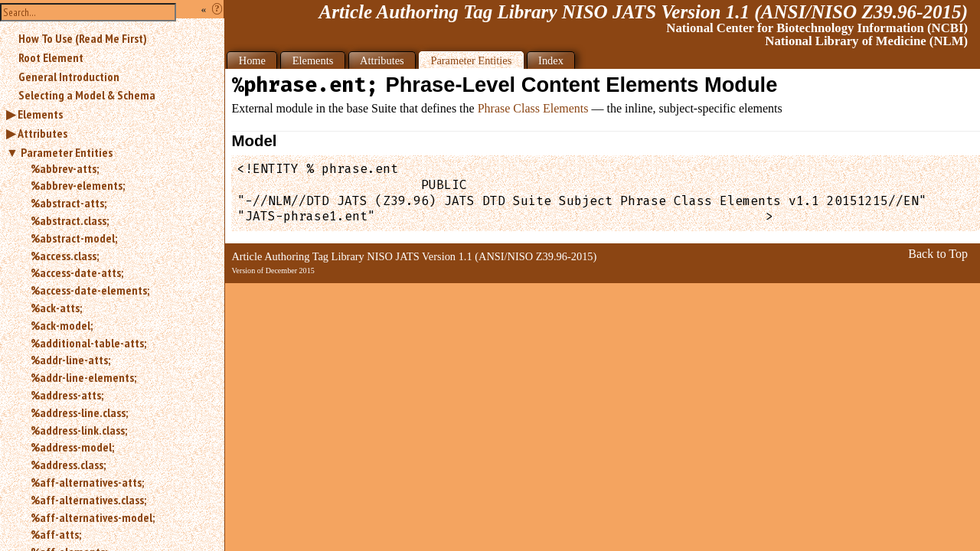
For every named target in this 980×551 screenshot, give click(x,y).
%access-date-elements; (90, 290)
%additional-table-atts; (88, 343)
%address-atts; (67, 395)
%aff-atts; (56, 534)
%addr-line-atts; (70, 360)
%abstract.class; (70, 220)
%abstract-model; (74, 238)
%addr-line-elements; (83, 377)
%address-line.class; (79, 412)
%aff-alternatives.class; (88, 500)
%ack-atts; (56, 308)
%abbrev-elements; (78, 185)
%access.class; (65, 256)
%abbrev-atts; (65, 168)
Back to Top (938, 254)
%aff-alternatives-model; (93, 517)
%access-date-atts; (77, 272)
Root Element (51, 57)
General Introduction (69, 77)
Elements (40, 114)
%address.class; (68, 465)
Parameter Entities (67, 152)
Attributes (42, 133)
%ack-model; (62, 325)
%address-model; (72, 447)
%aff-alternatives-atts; (87, 482)
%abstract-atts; (69, 203)
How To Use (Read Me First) (83, 38)
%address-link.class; (79, 430)
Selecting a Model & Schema (87, 95)
